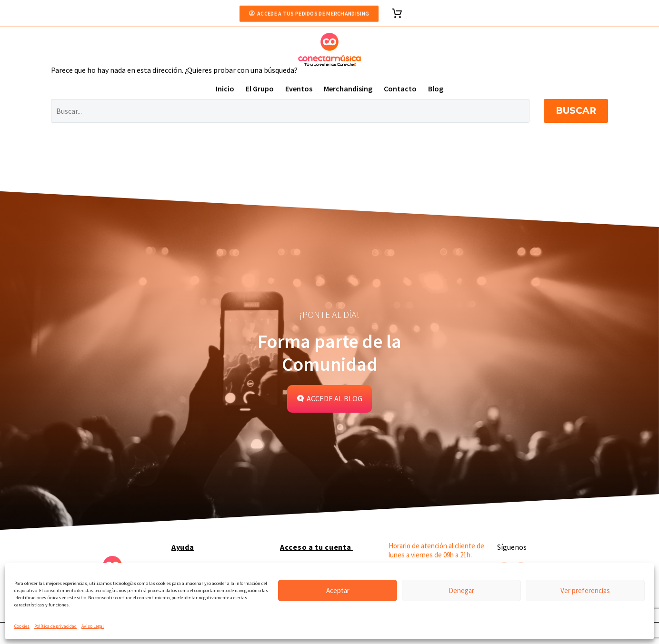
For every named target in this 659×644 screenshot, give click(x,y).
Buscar (576, 111)
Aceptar (338, 590)
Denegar (461, 590)
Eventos (299, 89)
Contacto (400, 89)
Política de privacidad (55, 626)
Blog (436, 89)
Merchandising (348, 89)
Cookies (22, 626)
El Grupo (260, 89)
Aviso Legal (93, 626)
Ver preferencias (585, 590)
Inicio (225, 89)
